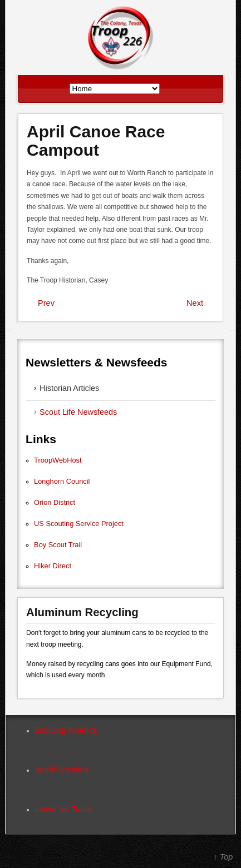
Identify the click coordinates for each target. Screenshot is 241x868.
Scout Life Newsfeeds (78, 412)
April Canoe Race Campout (96, 141)
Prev (46, 303)
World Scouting (62, 770)
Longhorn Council (62, 481)
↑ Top (223, 857)
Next (195, 303)
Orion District (55, 502)
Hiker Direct (53, 566)
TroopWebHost (58, 460)
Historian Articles (69, 388)
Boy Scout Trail (58, 545)
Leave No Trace (63, 809)
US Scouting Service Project (79, 524)
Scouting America (66, 730)
